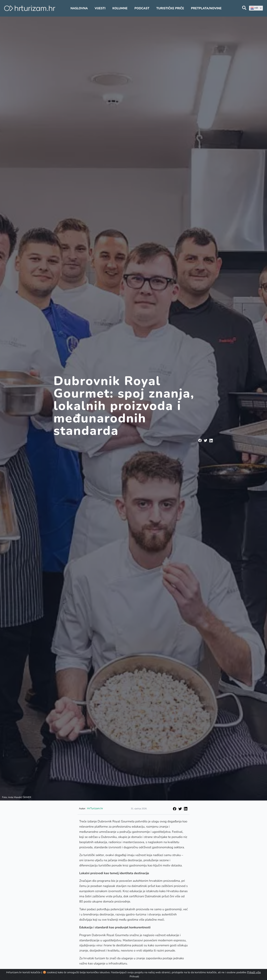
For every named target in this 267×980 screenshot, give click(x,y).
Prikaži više (254, 972)
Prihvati (134, 977)
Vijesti (100, 8)
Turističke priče (170, 8)
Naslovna (79, 8)
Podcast (142, 8)
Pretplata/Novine (206, 8)
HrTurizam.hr (95, 808)
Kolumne (120, 8)
